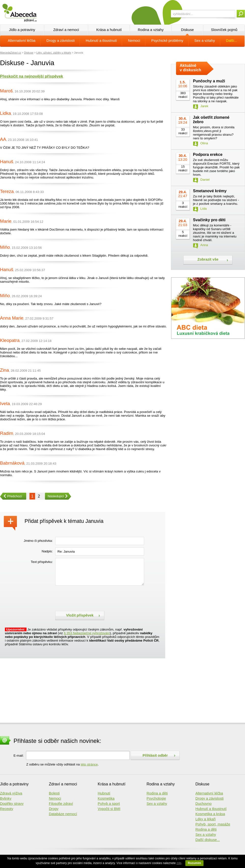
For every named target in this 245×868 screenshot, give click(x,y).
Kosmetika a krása (210, 814)
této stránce (89, 764)
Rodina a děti (157, 793)
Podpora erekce (208, 154)
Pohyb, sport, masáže (213, 824)
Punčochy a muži (209, 81)
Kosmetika (106, 798)
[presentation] (93, 598)
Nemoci (134, 41)
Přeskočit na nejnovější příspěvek (32, 76)
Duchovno (204, 804)
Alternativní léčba (22, 41)
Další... (232, 41)
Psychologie (156, 798)
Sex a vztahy (205, 41)
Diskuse (187, 30)
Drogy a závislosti (61, 41)
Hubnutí (104, 793)
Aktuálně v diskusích (190, 68)
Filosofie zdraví (61, 804)
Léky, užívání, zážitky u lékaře (54, 53)
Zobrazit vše (208, 259)
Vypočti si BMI (109, 809)
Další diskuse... (208, 840)
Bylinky (6, 798)
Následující (54, 496)
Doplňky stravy (12, 804)
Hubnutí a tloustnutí (101, 41)
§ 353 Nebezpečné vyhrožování (87, 633)
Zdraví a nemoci (66, 30)
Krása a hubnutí (109, 30)
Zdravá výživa (11, 793)
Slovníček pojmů (224, 30)
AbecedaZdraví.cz (11, 53)
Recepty (7, 809)
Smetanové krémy (210, 191)
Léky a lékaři (205, 819)
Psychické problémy (167, 41)
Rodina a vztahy (151, 30)
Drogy (54, 809)
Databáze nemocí (63, 814)
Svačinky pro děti (209, 220)
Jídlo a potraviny (22, 30)
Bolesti (54, 793)
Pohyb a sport (109, 804)
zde (179, 863)
